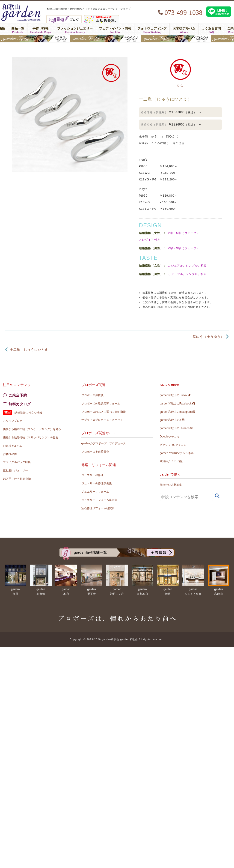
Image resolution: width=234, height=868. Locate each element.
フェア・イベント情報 (115, 29)
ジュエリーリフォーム (95, 492)
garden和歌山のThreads (176, 428)
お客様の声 (10, 454)
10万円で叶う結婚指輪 (17, 479)
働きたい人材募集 (171, 485)
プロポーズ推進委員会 (95, 452)
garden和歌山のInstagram (177, 412)
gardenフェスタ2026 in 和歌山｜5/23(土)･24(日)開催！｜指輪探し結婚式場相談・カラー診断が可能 (117, 39)
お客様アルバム (184, 29)
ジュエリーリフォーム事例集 (99, 500)
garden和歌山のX (172, 420)
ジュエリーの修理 (92, 475)
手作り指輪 (41, 29)
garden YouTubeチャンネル (177, 453)
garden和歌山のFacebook (177, 404)
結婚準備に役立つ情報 (28, 413)
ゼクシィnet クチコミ (173, 445)
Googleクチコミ (170, 437)
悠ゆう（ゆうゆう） (209, 337)
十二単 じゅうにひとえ (29, 350)
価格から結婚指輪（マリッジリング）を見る (31, 437)
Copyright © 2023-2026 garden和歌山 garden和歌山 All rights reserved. (117, 639)
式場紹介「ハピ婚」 (172, 461)
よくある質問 (211, 29)
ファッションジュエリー (75, 29)
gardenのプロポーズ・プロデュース (104, 443)
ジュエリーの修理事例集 (97, 483)
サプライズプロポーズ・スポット (102, 420)
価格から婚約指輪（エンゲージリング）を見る (32, 429)
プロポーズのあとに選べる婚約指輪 (104, 412)
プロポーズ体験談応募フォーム (101, 404)
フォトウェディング (152, 29)
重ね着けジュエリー (15, 470)
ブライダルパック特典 (17, 462)
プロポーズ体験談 (92, 395)
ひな (180, 85)
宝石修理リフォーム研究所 (98, 508)
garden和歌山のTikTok (175, 395)
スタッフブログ (13, 421)
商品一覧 (18, 29)
